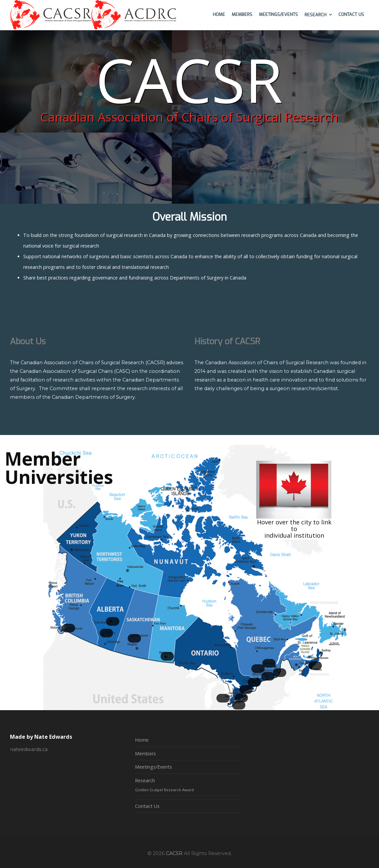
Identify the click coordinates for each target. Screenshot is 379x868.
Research (145, 780)
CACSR (174, 853)
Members (145, 754)
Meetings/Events (153, 767)
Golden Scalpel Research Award (164, 790)
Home (142, 740)
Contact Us (147, 806)
